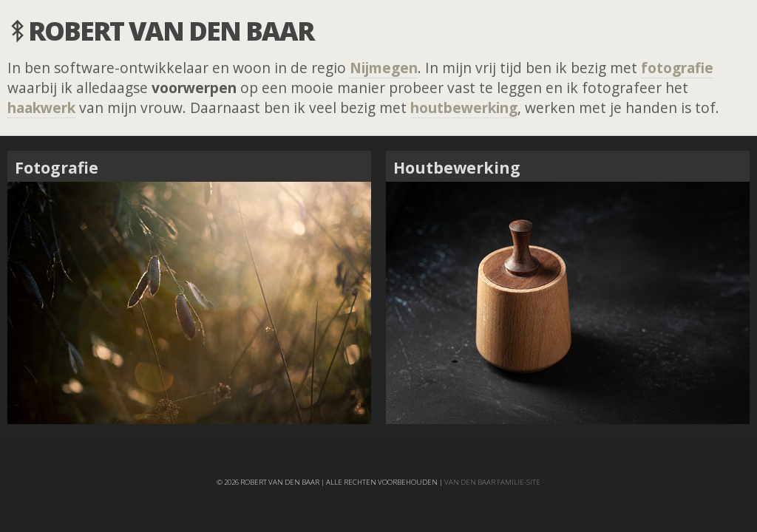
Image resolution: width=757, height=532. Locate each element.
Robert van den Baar (171, 30)
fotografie (677, 68)
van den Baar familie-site (492, 482)
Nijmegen (384, 68)
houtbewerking (464, 108)
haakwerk (41, 108)
